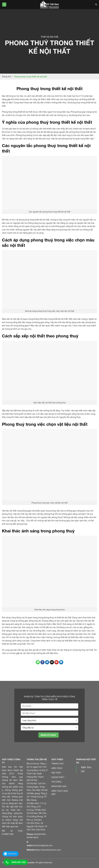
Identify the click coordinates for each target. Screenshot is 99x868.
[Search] (96, 5)
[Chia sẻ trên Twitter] (47, 662)
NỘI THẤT (57, 773)
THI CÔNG (56, 782)
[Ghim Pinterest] (57, 662)
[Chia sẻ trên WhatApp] (38, 662)
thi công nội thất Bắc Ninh (66, 641)
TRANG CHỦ (57, 764)
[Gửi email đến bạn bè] (52, 662)
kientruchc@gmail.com (42, 845)
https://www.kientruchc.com (48, 850)
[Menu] (4, 5)
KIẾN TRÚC (57, 768)
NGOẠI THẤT (58, 777)
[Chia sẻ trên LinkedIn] (61, 662)
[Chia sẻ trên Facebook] (42, 662)
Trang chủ (7, 76)
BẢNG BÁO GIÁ (60, 786)
